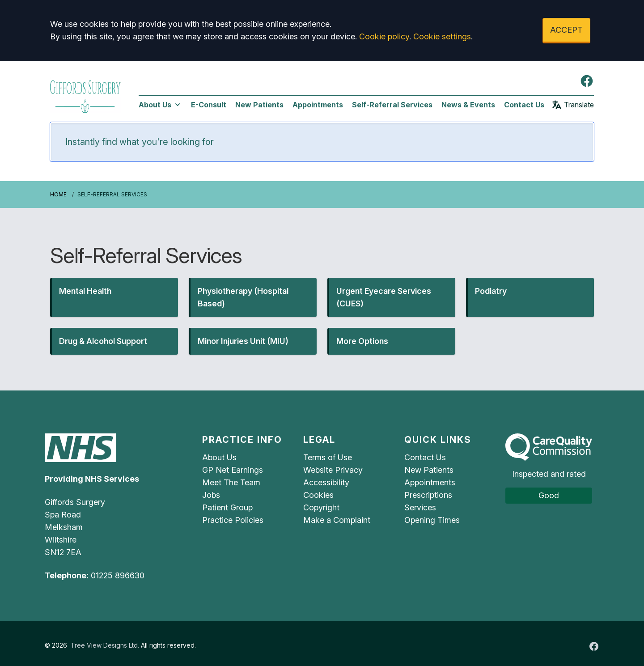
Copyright (321, 507)
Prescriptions (428, 495)
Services (420, 507)
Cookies (318, 495)
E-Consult (209, 105)
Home (58, 194)
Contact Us (524, 105)
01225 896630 (118, 575)
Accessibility (326, 482)
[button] (114, 297)
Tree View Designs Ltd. (105, 645)
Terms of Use (328, 457)
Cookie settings (442, 36)
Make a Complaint (337, 520)
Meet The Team (231, 482)
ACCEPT (566, 30)
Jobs (211, 495)
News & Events (468, 105)
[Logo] (85, 95)
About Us (160, 105)
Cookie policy (384, 36)
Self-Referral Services (392, 105)
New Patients (259, 105)
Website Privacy (333, 470)
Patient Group (227, 507)
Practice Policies (233, 520)
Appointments (318, 105)
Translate (573, 105)
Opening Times (432, 520)
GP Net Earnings (233, 470)
